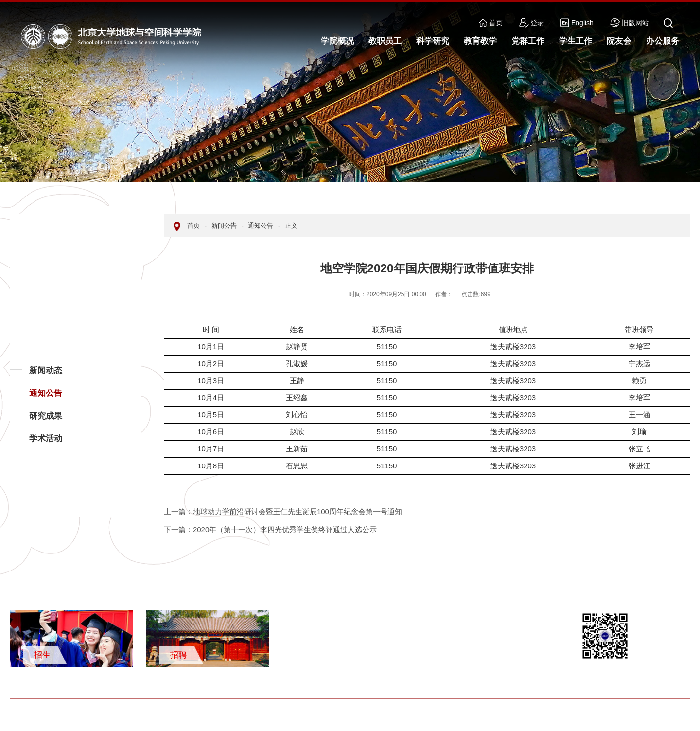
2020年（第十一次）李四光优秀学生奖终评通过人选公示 (270, 529)
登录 (532, 23)
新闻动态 (46, 370)
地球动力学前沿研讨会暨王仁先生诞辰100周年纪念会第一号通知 (283, 511)
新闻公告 (224, 225)
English (577, 23)
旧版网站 (630, 23)
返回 (25, 502)
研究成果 (46, 416)
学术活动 (46, 438)
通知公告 (46, 393)
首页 (491, 23)
